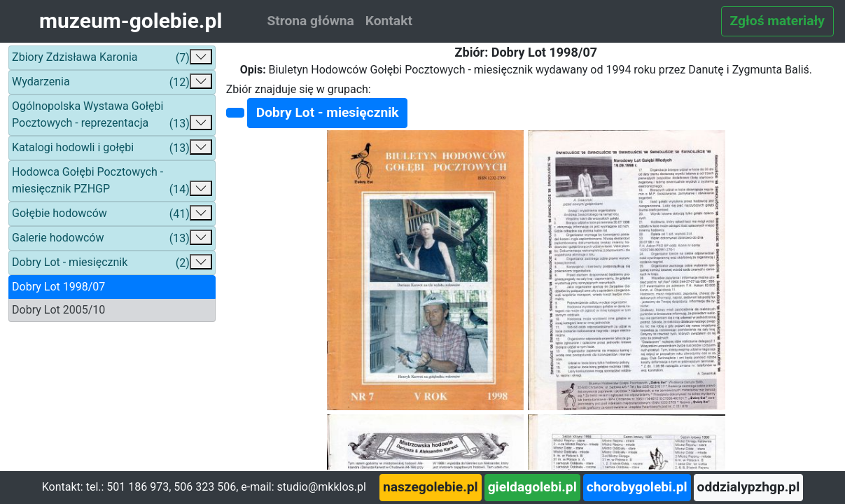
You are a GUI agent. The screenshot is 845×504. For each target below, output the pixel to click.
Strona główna (310, 21)
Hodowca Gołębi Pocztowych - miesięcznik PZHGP (112, 182)
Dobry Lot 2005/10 (58, 310)
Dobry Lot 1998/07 (58, 287)
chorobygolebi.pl (637, 487)
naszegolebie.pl (431, 487)
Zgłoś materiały (777, 21)
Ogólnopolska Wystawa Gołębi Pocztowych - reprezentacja (112, 116)
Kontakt (389, 21)
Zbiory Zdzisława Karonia (112, 58)
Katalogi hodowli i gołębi (112, 148)
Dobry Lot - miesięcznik (112, 263)
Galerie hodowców (112, 238)
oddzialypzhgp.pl (749, 487)
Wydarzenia (112, 82)
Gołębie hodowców (112, 214)
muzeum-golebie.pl (131, 21)
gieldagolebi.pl (532, 487)
